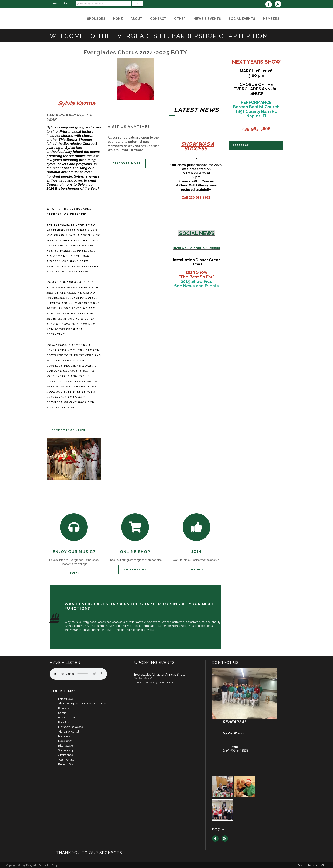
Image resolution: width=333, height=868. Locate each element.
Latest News (66, 699)
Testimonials (66, 760)
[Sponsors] (96, 19)
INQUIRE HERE (266, 618)
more (170, 682)
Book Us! (64, 722)
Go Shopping (135, 570)
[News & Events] (207, 19)
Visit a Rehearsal (69, 732)
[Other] (180, 19)
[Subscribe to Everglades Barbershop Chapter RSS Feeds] (279, 5)
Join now (196, 570)
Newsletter (65, 741)
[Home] (118, 19)
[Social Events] (242, 19)
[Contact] (158, 19)
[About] (137, 19)
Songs (62, 713)
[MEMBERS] (271, 19)
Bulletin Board (67, 764)
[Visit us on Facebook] (270, 5)
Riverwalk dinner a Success (196, 248)
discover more (127, 164)
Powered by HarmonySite (312, 865)
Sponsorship (66, 750)
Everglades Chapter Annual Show (160, 675)
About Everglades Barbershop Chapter (83, 704)
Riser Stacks (66, 746)
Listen (74, 573)
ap (242, 733)
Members (64, 736)
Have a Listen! (67, 718)
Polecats (63, 708)
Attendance (66, 755)
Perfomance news (68, 430)
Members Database (71, 727)
